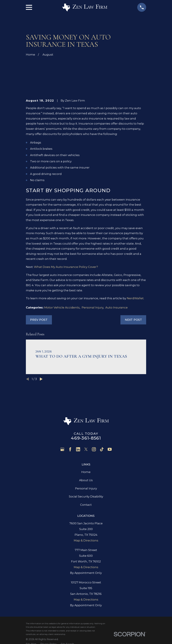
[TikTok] (102, 449)
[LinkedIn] (78, 449)
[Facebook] (70, 449)
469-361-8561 (86, 438)
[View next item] (41, 379)
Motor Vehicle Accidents (62, 307)
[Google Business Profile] (62, 449)
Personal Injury (92, 307)
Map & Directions (86, 540)
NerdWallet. (135, 298)
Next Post (133, 320)
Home (86, 472)
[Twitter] (86, 449)
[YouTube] (110, 449)
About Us (86, 480)
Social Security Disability (86, 496)
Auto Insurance (116, 307)
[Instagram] (94, 449)
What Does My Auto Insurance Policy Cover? (66, 267)
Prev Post (39, 320)
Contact (86, 505)
